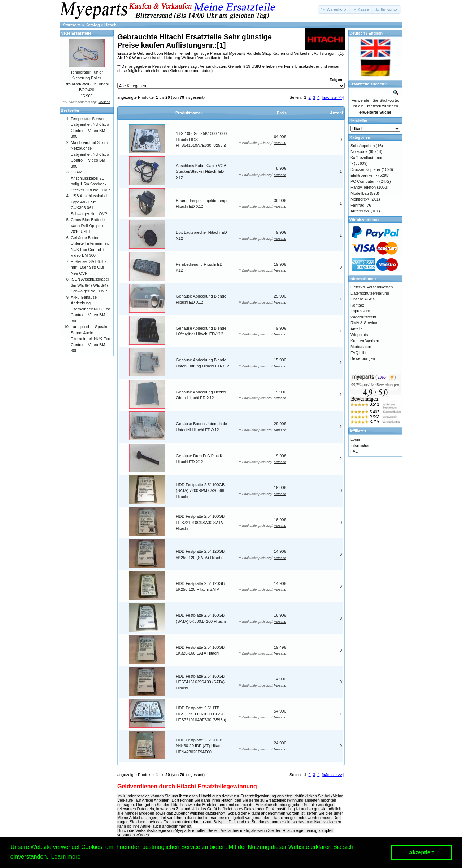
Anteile (357, 329)
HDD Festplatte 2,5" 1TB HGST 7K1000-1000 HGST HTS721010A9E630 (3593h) (201, 714)
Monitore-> (360, 199)
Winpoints (359, 335)
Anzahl (336, 113)
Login (355, 439)
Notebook (359, 151)
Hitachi (111, 25)
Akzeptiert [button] (422, 852)
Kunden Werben (365, 341)
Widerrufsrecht (363, 317)
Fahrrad (358, 205)
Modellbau (360, 193)
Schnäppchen (363, 146)
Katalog (93, 25)
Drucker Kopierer (365, 169)
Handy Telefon (363, 187)
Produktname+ (189, 113)
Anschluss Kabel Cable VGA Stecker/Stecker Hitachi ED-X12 (201, 171)
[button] (334, 10)
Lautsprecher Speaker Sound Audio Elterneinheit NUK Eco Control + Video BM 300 (90, 339)
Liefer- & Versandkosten (372, 287)
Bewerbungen (363, 358)
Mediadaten (361, 347)
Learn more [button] (66, 857)
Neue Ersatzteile (76, 33)
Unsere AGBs (363, 299)
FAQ (354, 451)
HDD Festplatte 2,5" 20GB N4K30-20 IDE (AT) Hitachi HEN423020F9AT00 (200, 746)
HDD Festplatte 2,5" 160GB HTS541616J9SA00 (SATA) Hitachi (201, 682)
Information (360, 445)
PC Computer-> (364, 181)
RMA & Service (364, 323)
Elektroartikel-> (364, 175)
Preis (282, 113)
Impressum (360, 311)
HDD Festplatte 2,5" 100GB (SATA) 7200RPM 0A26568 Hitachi (201, 491)
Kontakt (357, 305)
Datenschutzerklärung (370, 293)
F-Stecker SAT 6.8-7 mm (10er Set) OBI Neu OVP (89, 267)
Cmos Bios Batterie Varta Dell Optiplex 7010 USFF (88, 226)
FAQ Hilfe (359, 353)
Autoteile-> (360, 211)
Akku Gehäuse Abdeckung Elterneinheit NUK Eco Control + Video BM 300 (90, 309)
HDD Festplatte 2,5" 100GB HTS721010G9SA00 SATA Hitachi (201, 522)
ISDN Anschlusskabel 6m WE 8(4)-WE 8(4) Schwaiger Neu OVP (90, 285)
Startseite (72, 25)
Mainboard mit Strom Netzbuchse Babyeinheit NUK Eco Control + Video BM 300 (90, 154)
